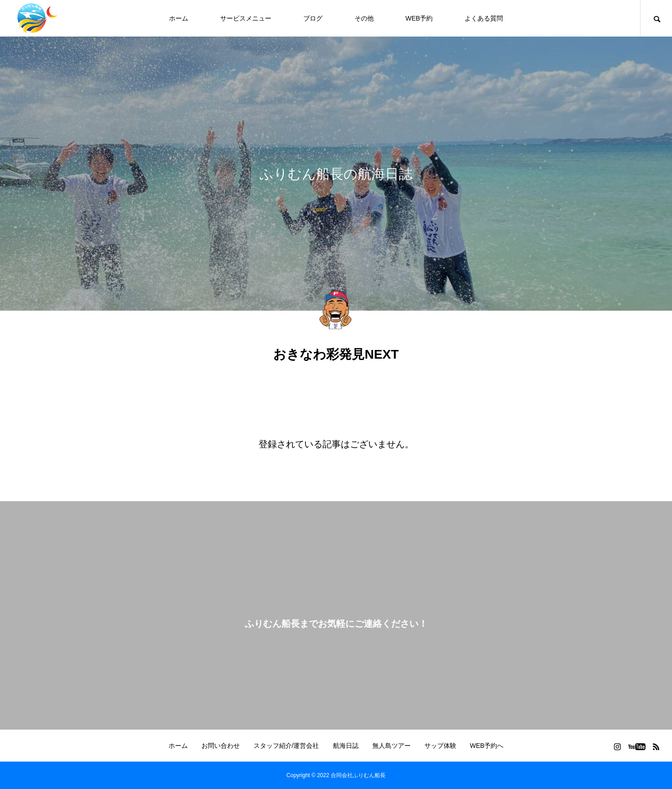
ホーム (179, 18)
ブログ (313, 18)
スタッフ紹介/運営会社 (286, 746)
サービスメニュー (246, 18)
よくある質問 (484, 18)
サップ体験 (440, 746)
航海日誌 (346, 746)
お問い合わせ (221, 746)
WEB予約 (419, 18)
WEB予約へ (487, 746)
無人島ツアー (392, 746)
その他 (364, 18)
